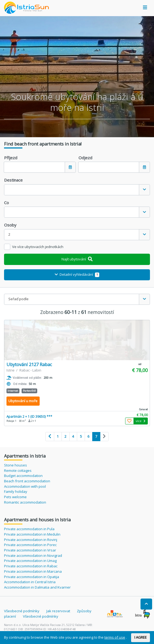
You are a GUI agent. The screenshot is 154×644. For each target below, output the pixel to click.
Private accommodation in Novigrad (33, 555)
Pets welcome (15, 497)
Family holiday (16, 491)
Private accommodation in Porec (30, 545)
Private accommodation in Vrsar (30, 550)
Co (6, 203)
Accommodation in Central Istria (30, 582)
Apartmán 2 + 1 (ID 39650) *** (29, 416)
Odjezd (85, 158)
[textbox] (72, 190)
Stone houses (16, 465)
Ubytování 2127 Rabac (29, 364)
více (141, 421)
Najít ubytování (77, 259)
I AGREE (141, 637)
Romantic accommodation (25, 502)
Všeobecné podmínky (22, 611)
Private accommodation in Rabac (31, 566)
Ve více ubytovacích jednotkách (38, 247)
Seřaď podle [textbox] (18, 299)
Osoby (10, 225)
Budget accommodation (23, 476)
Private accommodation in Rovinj (31, 540)
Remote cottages (18, 470)
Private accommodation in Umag (30, 561)
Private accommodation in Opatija (32, 577)
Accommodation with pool (25, 486)
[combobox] (77, 190)
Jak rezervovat (58, 611)
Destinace (13, 180)
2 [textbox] (9, 234)
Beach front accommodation (27, 481)
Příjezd (11, 158)
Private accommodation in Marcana (33, 571)
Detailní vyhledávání (77, 274)
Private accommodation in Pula (29, 529)
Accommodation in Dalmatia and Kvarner (37, 587)
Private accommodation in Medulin (32, 534)
